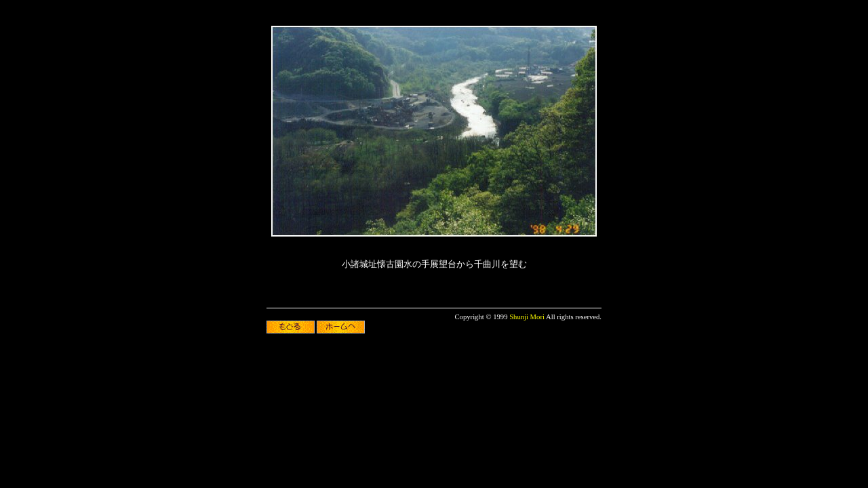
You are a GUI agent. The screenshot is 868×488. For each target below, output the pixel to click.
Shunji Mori (527, 317)
